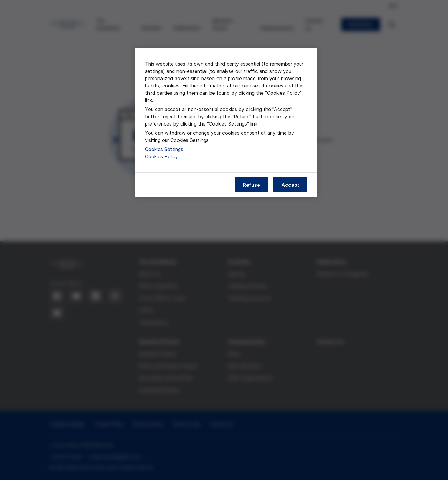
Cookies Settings (164, 149)
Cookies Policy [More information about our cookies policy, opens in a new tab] (161, 156)
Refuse (252, 185)
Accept (290, 185)
